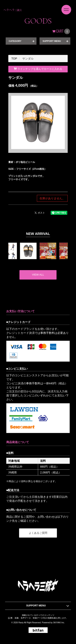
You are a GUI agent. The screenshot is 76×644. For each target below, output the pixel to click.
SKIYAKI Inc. (59, 623)
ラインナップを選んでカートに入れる (38, 69)
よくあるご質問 (38, 533)
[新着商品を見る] (38, 275)
